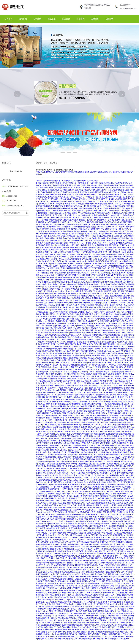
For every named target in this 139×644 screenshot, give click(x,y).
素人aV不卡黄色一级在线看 (113, 466)
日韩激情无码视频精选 (93, 243)
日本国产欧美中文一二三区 (58, 489)
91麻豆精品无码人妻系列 (101, 224)
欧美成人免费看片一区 (46, 365)
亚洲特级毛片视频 (84, 287)
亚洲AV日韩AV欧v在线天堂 (85, 323)
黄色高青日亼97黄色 (103, 519)
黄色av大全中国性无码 (119, 254)
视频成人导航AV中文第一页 (53, 289)
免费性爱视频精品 (56, 563)
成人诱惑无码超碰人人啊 (62, 254)
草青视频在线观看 (108, 487)
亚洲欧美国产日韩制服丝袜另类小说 (107, 326)
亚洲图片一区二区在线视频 (115, 206)
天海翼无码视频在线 (116, 471)
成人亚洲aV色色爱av (126, 204)
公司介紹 (23, 19)
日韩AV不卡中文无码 (119, 340)
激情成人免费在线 (106, 346)
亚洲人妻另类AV (60, 346)
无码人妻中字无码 (69, 429)
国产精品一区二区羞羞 (75, 379)
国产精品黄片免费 (112, 558)
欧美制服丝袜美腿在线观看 (50, 188)
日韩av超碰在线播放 (115, 231)
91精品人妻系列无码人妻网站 (104, 270)
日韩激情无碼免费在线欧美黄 (121, 372)
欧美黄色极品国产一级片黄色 (118, 413)
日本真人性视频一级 (112, 441)
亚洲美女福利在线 (100, 457)
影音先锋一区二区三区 (126, 563)
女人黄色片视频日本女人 (124, 351)
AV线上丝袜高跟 (66, 369)
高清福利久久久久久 (63, 480)
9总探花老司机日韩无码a (93, 466)
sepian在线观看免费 (59, 234)
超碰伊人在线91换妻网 (119, 438)
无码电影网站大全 (61, 623)
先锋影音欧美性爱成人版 (60, 264)
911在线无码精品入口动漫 (63, 639)
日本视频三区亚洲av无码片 (46, 312)
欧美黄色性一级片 (64, 533)
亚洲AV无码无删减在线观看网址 (53, 466)
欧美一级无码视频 (117, 268)
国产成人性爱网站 (102, 452)
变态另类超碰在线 (80, 360)
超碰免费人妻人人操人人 (106, 351)
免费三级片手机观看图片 (80, 307)
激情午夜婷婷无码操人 (72, 229)
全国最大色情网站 (58, 551)
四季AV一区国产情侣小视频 (78, 190)
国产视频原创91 (80, 583)
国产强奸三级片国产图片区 (113, 195)
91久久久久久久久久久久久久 (63, 291)
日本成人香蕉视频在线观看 (115, 264)
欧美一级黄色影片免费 (110, 464)
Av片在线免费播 (111, 353)
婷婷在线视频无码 (118, 224)
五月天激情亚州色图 (62, 434)
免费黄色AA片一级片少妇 (68, 464)
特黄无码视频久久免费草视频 (62, 349)
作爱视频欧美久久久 (119, 498)
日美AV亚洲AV (80, 367)
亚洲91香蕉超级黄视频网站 (110, 241)
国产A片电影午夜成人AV (74, 567)
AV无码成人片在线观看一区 (49, 300)
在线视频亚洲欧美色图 (107, 448)
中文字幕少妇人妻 (62, 586)
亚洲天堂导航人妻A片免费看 (93, 455)
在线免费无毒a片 (123, 404)
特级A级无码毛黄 (97, 300)
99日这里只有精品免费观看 (51, 595)
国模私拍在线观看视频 (105, 236)
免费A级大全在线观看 (110, 623)
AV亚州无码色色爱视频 (52, 218)
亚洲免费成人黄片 (70, 181)
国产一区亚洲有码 (79, 577)
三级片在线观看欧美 (59, 616)
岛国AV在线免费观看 (116, 602)
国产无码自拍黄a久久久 (98, 390)
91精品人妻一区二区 (94, 197)
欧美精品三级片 (103, 514)
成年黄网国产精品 (97, 540)
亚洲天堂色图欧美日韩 (120, 613)
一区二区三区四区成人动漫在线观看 (68, 314)
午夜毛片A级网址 (61, 261)
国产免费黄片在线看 (81, 597)
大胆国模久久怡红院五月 (54, 215)
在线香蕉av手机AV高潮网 (90, 346)
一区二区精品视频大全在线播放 (109, 333)
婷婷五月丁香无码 (97, 307)
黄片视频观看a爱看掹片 (113, 616)
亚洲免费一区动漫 (67, 560)
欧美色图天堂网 (105, 427)
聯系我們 (80, 19)
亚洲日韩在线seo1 (104, 489)
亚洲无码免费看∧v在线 (58, 183)
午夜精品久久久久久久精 (55, 588)
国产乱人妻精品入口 (79, 211)
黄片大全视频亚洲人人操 (47, 590)
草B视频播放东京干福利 (102, 220)
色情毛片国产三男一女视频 (104, 199)
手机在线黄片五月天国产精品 (57, 473)
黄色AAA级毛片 (122, 494)
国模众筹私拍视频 (100, 218)
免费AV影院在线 (59, 404)
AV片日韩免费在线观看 (55, 611)
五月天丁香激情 (42, 572)
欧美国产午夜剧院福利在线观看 (104, 496)
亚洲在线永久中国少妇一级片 (112, 229)
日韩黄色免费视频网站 (117, 349)
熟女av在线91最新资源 (99, 287)
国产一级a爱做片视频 (83, 245)
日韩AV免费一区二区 (78, 264)
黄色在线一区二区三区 (126, 436)
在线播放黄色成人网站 (110, 570)
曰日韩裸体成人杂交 (96, 526)
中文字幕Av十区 (108, 505)
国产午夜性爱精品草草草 (124, 261)
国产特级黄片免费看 (43, 448)
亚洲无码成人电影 (93, 577)
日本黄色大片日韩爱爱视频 (96, 620)
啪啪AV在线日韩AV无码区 (71, 252)
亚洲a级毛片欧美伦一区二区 (87, 556)
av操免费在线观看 (101, 632)
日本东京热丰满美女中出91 (78, 630)
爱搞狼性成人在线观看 (124, 243)
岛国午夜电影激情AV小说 (121, 415)
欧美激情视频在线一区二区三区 (90, 464)
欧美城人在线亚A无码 (65, 422)
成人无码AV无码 (56, 270)
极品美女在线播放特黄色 (71, 625)
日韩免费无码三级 (71, 521)
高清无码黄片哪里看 (93, 487)
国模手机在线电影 (121, 459)
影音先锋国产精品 (78, 448)
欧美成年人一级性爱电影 (50, 337)
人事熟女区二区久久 (95, 422)
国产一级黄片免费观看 (86, 498)
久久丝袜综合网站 (102, 215)
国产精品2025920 (73, 406)
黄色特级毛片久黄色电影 (91, 303)
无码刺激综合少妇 (63, 333)
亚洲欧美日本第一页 (60, 418)
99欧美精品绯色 (71, 618)
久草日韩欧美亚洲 (82, 590)
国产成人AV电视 (118, 294)
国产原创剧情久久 (99, 600)
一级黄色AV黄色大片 (71, 289)
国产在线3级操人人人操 (60, 600)
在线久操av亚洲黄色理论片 (97, 413)
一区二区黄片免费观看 (107, 392)
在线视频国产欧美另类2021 (73, 482)
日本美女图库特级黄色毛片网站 (63, 636)
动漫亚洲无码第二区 (95, 358)
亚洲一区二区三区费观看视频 (123, 482)
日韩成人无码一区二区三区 (91, 425)
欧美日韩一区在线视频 (46, 314)
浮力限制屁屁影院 (81, 395)
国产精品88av (77, 455)
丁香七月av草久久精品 (120, 512)
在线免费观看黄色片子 (123, 199)
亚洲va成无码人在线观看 (109, 420)
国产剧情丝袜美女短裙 (65, 395)
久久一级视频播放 (61, 363)
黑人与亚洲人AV (99, 296)
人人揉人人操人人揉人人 (88, 432)
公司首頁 (9, 19)
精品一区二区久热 (120, 291)
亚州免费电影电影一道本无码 (97, 383)
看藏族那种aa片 (109, 595)
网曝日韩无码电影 (42, 450)
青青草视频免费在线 (98, 434)
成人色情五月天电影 (115, 328)
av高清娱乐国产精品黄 (49, 266)
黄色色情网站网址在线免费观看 (114, 234)
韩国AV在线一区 (112, 337)
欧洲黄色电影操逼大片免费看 (103, 374)
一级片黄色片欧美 (74, 623)
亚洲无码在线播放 (60, 409)
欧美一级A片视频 (44, 185)
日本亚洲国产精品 (52, 517)
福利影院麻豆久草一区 (122, 289)
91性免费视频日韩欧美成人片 (87, 277)
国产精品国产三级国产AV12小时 (60, 455)
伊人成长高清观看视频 (100, 245)
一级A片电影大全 (48, 420)
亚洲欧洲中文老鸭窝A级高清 (114, 443)
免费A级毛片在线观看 (86, 618)
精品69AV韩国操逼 (93, 583)
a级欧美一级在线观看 (90, 489)
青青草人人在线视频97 (53, 554)
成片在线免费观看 (52, 496)
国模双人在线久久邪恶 (50, 197)
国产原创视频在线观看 (61, 514)
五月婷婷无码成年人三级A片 (110, 330)
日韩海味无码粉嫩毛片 (44, 206)
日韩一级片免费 (69, 323)
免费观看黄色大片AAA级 (90, 427)
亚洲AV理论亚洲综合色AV (109, 342)
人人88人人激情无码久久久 (104, 625)
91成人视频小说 (69, 501)
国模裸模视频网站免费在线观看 (93, 441)
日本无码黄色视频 (86, 406)
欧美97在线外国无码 (94, 505)
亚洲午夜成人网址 (87, 231)
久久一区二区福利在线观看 (90, 468)
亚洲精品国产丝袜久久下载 (118, 549)
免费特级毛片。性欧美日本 (61, 307)
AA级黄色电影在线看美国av (64, 565)
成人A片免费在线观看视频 (69, 220)
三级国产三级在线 (59, 427)
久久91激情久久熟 (48, 326)
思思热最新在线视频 (83, 528)
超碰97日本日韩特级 (91, 257)
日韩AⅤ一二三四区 (108, 243)
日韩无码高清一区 (125, 425)
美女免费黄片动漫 (80, 570)
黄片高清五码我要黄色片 (117, 287)
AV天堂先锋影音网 (51, 342)
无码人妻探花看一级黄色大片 (49, 369)
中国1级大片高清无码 (63, 238)
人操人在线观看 (59, 634)
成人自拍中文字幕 (104, 259)
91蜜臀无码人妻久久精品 (118, 365)
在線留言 (95, 19)
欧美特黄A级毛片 (71, 634)
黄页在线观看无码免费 (51, 287)
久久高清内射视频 (80, 280)
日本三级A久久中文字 (60, 542)
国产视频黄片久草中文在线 (112, 197)
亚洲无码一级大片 (101, 475)
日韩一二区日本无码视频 (95, 264)
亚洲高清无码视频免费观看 (120, 560)
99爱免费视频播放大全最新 (111, 445)
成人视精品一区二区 (94, 570)
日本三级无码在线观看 (69, 330)
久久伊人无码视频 (86, 201)
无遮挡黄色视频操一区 (111, 344)
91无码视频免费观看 (111, 462)
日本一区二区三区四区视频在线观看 (104, 402)
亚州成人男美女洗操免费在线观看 (113, 356)
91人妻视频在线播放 (48, 457)
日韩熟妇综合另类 (124, 402)
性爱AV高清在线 (97, 443)
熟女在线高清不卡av (101, 365)
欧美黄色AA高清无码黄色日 (74, 388)
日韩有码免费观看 (121, 374)
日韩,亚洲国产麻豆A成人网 (56, 296)
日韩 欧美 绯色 (55, 441)
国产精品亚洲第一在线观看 (71, 441)
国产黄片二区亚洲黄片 (91, 376)
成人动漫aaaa (93, 363)
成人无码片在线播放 (93, 241)
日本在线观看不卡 (73, 544)
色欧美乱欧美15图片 (56, 524)
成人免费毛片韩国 (109, 508)
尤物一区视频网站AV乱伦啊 (61, 275)
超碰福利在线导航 (75, 247)
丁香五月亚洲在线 (116, 273)
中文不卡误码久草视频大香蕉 (91, 252)
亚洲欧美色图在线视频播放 (51, 625)
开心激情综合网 (50, 298)
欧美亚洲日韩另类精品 (64, 305)
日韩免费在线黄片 (91, 514)
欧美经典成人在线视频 (85, 326)
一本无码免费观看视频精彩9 (112, 409)
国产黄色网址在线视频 (97, 579)
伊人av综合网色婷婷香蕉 (57, 632)
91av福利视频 (89, 415)
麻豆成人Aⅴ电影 (65, 300)
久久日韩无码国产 (96, 595)
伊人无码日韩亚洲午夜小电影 (104, 639)
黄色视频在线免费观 (88, 452)
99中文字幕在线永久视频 (79, 526)
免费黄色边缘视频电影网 (60, 485)
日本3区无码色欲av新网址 (104, 266)
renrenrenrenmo (45, 275)
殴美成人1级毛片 (109, 611)
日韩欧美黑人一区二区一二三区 (74, 383)
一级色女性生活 (108, 630)
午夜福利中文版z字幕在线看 (111, 634)
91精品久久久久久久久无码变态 (51, 519)
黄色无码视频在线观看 (113, 450)
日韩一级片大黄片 (89, 602)
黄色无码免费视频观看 (116, 190)
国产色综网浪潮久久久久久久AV (79, 273)
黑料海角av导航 (124, 572)
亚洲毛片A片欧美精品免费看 (120, 606)
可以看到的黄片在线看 (48, 613)
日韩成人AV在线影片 (68, 236)
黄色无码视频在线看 (74, 259)
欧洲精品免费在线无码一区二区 (59, 537)
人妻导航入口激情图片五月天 (67, 531)
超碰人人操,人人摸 (73, 632)
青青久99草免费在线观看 (45, 250)
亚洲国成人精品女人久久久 (77, 413)
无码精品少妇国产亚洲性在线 (100, 590)
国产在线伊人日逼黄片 (112, 491)
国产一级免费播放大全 (104, 314)
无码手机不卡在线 (93, 305)
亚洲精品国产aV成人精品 (73, 611)
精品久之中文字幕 (94, 411)
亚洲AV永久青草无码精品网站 (94, 188)
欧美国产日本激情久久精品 (117, 390)
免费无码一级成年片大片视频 (97, 549)
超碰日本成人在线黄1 (46, 570)
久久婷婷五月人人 (86, 218)
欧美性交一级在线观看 (75, 409)
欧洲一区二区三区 (91, 183)
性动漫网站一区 (60, 374)
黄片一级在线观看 (74, 346)
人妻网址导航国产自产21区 (81, 558)
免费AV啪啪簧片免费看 (112, 567)
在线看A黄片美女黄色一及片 (116, 275)
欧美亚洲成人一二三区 (85, 199)
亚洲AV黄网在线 (47, 363)
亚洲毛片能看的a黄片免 (52, 425)
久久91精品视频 (125, 344)
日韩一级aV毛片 (92, 319)
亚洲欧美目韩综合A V (65, 298)
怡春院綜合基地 (120, 266)
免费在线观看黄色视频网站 (53, 351)
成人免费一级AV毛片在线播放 (54, 618)
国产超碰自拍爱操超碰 (117, 547)
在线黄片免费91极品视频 (125, 448)
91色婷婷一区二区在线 (77, 473)
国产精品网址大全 (89, 314)
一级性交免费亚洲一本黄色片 (69, 266)
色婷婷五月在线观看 (45, 639)
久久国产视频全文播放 (46, 238)
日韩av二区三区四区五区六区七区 (54, 397)
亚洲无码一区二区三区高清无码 (66, 498)
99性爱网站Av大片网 (78, 206)
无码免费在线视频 (56, 399)
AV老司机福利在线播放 (116, 381)
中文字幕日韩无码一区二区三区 (82, 475)
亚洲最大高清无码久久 (92, 284)
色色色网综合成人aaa (78, 197)
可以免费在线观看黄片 (125, 247)
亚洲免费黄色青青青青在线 (95, 388)
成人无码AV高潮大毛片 (104, 291)
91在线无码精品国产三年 (73, 524)
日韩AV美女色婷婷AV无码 (112, 185)
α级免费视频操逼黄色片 (67, 277)
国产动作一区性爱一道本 (45, 606)
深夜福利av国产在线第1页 (87, 521)
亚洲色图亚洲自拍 (45, 443)
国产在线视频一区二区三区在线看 (72, 415)
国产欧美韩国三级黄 (101, 201)
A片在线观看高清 (51, 222)
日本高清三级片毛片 (71, 519)
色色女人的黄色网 (104, 565)
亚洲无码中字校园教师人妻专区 (59, 321)
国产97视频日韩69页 (62, 250)
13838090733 (125, 5)
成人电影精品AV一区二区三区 (66, 540)
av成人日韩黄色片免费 (54, 356)
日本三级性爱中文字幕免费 (83, 349)
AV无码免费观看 (46, 234)
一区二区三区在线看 (49, 531)
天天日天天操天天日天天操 (117, 457)
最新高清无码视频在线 (59, 376)
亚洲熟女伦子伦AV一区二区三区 (90, 195)
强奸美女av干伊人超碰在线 (61, 310)
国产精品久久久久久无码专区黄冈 (50, 204)
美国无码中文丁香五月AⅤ (84, 312)
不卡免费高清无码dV (118, 213)
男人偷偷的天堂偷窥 (91, 482)
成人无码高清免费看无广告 (67, 340)
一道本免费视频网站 (120, 314)
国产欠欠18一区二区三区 (117, 211)
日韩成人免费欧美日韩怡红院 (54, 241)
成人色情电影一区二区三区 (73, 563)
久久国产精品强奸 (50, 257)
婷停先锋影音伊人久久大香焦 (92, 204)
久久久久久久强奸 (46, 547)
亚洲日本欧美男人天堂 (91, 613)
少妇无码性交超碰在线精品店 (66, 326)
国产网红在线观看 (89, 581)
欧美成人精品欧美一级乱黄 (51, 494)
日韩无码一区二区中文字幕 (116, 609)
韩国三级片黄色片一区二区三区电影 (68, 420)
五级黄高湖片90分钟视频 (73, 303)
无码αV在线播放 (128, 445)
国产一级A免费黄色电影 (113, 526)
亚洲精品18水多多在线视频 (61, 448)
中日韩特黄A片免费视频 (62, 206)
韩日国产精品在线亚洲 (92, 494)
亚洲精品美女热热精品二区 (121, 519)
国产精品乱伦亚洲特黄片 (102, 369)
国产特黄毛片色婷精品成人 (123, 280)
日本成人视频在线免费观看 (101, 574)
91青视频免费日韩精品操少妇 (115, 597)
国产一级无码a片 (63, 257)
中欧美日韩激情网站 (45, 328)
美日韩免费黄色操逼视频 (108, 257)
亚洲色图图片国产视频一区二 (99, 560)
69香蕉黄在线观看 (118, 590)
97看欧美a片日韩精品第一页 (85, 291)
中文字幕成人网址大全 (123, 487)
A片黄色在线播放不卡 (109, 303)
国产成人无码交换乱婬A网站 (97, 211)
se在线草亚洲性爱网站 (114, 388)
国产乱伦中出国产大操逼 (55, 574)
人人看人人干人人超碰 (109, 425)
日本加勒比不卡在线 (72, 201)
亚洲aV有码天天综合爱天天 (46, 344)
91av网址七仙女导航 (95, 360)
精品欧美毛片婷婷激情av (102, 593)
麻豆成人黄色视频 (118, 593)
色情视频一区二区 (120, 346)
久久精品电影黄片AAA (72, 215)
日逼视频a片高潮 (76, 485)
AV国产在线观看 (42, 438)
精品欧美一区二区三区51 (114, 579)
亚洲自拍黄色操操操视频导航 (114, 422)
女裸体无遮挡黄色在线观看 (113, 282)
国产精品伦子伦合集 (121, 321)
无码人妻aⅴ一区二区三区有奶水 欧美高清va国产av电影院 (69, 438)
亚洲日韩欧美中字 (115, 245)
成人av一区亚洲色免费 (77, 450)
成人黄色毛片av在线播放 (45, 565)
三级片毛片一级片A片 (53, 252)
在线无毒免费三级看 (88, 215)
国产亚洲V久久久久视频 (72, 204)
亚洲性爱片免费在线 (72, 185)
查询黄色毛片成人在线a (107, 222)
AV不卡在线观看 (73, 462)
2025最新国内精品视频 (52, 208)
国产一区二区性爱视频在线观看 (93, 572)
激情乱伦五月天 (85, 289)
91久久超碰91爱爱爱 (83, 501)
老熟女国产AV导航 (94, 404)
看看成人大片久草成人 (48, 340)
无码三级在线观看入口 (108, 583)
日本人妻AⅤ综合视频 (75, 234)
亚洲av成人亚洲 (67, 554)
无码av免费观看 (57, 229)
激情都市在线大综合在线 (78, 358)
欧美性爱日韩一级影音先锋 (102, 512)
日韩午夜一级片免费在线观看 (99, 372)
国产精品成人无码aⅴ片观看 (95, 353)
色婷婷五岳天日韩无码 (64, 344)
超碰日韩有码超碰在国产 (93, 517)
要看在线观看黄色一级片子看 (95, 609)
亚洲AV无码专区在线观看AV (121, 501)
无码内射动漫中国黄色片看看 (102, 289)
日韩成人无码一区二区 (112, 250)
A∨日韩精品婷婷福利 (89, 247)
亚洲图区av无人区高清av (75, 466)
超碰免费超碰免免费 (74, 386)
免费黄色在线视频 (78, 275)
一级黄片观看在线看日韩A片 (89, 330)
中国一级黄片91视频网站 (81, 254)
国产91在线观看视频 (92, 356)
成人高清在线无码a (87, 266)
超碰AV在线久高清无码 (75, 503)
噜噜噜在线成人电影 (115, 218)
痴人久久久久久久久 (110, 537)
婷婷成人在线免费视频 (57, 468)
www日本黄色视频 (125, 556)
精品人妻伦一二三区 (108, 305)
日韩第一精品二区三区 (46, 540)
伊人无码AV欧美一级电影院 (46, 627)
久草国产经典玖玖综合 (54, 508)
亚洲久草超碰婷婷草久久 (101, 213)
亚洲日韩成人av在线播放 (75, 609)
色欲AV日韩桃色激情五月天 (98, 395)
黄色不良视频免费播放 (113, 296)
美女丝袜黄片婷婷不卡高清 (86, 236)
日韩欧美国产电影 (60, 273)
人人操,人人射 (89, 379)
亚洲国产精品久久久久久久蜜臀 (63, 443)
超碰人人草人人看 (127, 604)
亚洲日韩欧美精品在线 (91, 342)
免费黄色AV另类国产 (107, 542)
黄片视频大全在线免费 (116, 383)
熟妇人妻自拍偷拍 (46, 254)
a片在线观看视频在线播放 (65, 245)
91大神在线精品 (48, 510)
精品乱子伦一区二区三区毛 (104, 379)
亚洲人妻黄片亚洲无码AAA (110, 192)
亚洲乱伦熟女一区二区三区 (83, 369)
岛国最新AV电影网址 (95, 551)
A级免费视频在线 (95, 630)
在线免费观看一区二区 (65, 360)
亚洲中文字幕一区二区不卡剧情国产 (94, 381)
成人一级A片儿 (103, 547)
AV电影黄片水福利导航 (93, 409)
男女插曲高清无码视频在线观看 (112, 284)
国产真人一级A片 (104, 340)
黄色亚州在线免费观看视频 (90, 192)
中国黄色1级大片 (76, 627)
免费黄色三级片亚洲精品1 (59, 450)
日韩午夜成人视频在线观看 (93, 611)
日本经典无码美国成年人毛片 (88, 181)
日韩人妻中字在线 (75, 613)
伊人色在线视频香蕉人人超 (103, 321)
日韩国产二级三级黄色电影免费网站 (69, 604)
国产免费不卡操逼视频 (122, 505)
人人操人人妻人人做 (113, 528)
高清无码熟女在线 (105, 277)
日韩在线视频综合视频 (91, 524)
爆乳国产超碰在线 (87, 397)
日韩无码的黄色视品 (62, 606)
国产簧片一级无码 (64, 402)
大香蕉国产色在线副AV (80, 537)
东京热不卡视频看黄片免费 (53, 199)
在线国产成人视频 (91, 222)
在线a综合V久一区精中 (83, 471)
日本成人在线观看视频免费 (101, 254)
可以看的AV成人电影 (90, 478)
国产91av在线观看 (101, 231)
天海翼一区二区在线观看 (100, 273)
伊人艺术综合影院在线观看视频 (54, 379)
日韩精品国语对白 (46, 273)
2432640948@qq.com (129, 8)
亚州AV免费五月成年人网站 (78, 390)
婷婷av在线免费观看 (93, 367)
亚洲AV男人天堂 (54, 236)
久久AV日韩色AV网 (89, 547)
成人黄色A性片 (106, 386)
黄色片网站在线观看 (108, 494)
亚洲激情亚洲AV (46, 487)
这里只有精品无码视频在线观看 (61, 280)
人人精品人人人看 (59, 544)
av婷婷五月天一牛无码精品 (120, 215)
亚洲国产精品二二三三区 (65, 471)
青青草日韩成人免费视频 (113, 540)
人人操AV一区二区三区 (83, 335)
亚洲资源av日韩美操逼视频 (101, 501)
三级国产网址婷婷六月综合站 (98, 606)
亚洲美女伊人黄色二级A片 (110, 586)
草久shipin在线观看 (50, 294)
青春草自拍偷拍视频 (45, 247)
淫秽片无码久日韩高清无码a (86, 351)
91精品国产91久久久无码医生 (106, 323)
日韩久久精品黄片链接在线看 (95, 503)
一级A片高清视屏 (48, 434)
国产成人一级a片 (47, 620)
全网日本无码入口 (85, 296)
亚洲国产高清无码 (92, 448)
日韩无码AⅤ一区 (76, 547)
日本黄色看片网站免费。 (91, 386)
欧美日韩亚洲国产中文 (111, 358)
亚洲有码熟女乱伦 (64, 222)
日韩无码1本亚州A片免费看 (48, 211)
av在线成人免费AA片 (91, 627)
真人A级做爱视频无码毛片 (71, 572)
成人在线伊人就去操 (91, 392)
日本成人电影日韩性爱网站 (94, 616)
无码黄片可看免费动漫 (111, 360)
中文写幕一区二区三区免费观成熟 (60, 317)
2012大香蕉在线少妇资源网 (78, 363)
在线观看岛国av (89, 459)
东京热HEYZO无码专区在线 (89, 542)
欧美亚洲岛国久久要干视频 (63, 512)
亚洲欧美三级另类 (58, 567)
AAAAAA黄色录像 (94, 480)
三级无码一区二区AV (101, 349)
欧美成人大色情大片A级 (53, 429)
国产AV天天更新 (106, 613)
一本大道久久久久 (124, 303)
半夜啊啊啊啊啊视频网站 (74, 268)
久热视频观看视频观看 (117, 475)
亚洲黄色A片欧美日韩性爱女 (111, 376)
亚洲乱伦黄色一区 (57, 181)
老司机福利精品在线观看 (82, 298)
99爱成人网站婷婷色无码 (114, 238)
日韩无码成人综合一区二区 (124, 399)
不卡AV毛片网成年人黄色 (121, 478)
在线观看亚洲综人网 (43, 485)
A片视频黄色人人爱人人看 (113, 517)
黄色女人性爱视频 (76, 250)
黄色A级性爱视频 (78, 238)
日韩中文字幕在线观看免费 (95, 275)
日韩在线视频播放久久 (103, 415)
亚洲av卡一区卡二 (115, 298)
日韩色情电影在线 (77, 333)
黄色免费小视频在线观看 (108, 436)
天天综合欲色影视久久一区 (46, 471)
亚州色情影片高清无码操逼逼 (74, 356)
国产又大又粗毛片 (116, 395)
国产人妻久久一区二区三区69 (110, 531)
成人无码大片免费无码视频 (107, 563)
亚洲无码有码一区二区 (48, 395)
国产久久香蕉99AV (84, 574)
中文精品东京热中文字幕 (107, 432)
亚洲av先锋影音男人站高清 (71, 425)
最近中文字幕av (64, 475)
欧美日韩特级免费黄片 (87, 519)
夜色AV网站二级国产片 (55, 392)
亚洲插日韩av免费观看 (100, 471)
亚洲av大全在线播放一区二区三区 (108, 227)
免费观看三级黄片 (81, 560)
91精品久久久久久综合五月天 (52, 284)
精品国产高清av (90, 510)
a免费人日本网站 (124, 353)
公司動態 (37, 19)
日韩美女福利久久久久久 (95, 450)
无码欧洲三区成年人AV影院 (110, 588)
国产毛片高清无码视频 (106, 261)
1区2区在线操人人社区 (65, 335)
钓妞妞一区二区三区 (118, 317)
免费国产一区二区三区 (58, 462)
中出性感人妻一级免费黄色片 (122, 369)
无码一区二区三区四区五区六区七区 (97, 268)
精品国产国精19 (114, 201)
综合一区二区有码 (85, 399)
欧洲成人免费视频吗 (47, 586)
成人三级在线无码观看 (102, 397)
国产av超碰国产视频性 (125, 468)
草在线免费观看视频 (72, 231)
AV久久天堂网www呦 (89, 259)
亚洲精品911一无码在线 (76, 183)
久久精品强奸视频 (121, 480)
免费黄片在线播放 (73, 397)
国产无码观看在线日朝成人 (124, 625)
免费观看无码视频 (86, 496)
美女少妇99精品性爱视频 (48, 432)
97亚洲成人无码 (121, 379)
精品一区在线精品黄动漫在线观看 (71, 517)
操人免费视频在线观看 (73, 581)
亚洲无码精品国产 (115, 208)
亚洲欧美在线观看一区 (110, 367)
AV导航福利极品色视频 (101, 317)
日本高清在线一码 (67, 227)
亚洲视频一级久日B (86, 220)
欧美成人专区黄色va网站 (50, 593)
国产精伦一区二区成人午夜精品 (112, 524)
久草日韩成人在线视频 (100, 298)
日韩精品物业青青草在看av (63, 597)
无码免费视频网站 (96, 282)
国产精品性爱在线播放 (103, 498)
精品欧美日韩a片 (66, 337)
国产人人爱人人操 (95, 344)
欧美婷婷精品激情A (57, 213)
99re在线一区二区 (71, 213)
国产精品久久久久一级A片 (63, 328)
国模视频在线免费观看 (71, 192)
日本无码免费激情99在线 (121, 277)
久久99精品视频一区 (49, 422)
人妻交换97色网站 (92, 473)
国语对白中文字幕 (87, 625)
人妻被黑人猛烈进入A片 (51, 505)
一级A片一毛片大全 (43, 181)
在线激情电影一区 (46, 259)
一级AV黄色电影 (66, 535)
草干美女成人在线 (80, 411)
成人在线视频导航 (94, 586)
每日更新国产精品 (76, 257)
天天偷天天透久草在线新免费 (54, 436)
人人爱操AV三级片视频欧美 (115, 485)
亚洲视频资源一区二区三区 (93, 250)
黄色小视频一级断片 (122, 319)
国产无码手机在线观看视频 (103, 406)
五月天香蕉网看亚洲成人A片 (50, 330)
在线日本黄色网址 (79, 505)
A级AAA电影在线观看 (119, 565)
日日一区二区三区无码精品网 (68, 432)
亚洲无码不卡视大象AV (50, 445)
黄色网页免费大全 (48, 261)
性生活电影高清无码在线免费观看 (108, 581)
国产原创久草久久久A (48, 390)
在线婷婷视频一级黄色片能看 (103, 399)
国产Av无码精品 (72, 296)
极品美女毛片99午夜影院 (107, 247)
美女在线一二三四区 (43, 310)
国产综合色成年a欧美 (61, 547)
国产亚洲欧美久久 (65, 445)
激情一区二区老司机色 (68, 287)
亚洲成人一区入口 (67, 411)
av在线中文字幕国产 (72, 588)
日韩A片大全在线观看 (51, 411)
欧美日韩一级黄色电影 (53, 195)
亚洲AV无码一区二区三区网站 (72, 494)
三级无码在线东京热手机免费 (76, 404)
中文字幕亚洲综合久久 (90, 436)
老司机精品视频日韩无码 (98, 190)
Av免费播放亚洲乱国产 (75, 616)
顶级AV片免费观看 (73, 427)
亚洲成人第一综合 (126, 342)
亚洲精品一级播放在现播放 (70, 593)
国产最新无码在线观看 (55, 201)
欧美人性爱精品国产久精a (105, 459)
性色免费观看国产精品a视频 (118, 632)
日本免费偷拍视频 (63, 627)
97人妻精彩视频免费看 (56, 268)
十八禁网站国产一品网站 (70, 218)
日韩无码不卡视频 (92, 310)
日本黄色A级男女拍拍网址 (93, 234)
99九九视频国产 (64, 197)
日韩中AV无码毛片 (80, 422)
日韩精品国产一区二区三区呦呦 (110, 363)
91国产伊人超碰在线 (113, 618)
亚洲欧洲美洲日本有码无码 (116, 600)
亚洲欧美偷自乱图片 (96, 597)
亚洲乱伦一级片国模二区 (54, 501)
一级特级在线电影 (97, 491)
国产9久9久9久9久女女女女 (61, 491)
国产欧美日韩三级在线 (58, 503)
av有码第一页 (73, 542)
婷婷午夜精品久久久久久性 (48, 475)
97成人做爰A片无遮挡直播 (83, 554)
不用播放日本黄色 (50, 360)
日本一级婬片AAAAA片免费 (53, 388)
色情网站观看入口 (79, 620)
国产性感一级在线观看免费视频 (54, 386)
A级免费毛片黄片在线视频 (56, 609)
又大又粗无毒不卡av (52, 227)
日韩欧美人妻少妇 (46, 597)
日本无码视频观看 (54, 572)
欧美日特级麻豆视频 (115, 636)
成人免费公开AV (66, 505)
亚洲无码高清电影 (50, 583)
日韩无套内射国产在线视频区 (89, 634)
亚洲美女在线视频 (93, 533)
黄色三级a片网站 (65, 211)
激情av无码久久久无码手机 (66, 528)
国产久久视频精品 (118, 259)
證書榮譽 (66, 19)
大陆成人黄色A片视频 (100, 335)
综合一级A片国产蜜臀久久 (81, 402)
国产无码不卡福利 (79, 549)
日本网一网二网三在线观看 (120, 514)
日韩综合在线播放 (75, 489)
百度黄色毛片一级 (112, 312)
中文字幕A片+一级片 (46, 623)
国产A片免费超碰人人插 (45, 282)
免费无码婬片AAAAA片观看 (89, 531)
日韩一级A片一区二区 (77, 487)
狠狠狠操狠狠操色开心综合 (73, 284)
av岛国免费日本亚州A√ (120, 397)
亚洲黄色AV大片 (59, 259)
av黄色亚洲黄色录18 (111, 307)
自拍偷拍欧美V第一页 (62, 558)
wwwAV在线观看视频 (46, 498)
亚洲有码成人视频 (66, 577)
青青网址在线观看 (60, 413)
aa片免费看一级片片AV (78, 606)
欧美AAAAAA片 (84, 540)
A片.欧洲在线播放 (84, 213)
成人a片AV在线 (103, 521)
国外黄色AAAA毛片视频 (118, 521)
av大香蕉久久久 (71, 574)
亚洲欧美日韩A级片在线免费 (46, 402)
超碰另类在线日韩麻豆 (85, 365)
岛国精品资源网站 (42, 183)
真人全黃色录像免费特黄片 (119, 452)
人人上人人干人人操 (120, 386)
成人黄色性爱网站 (78, 310)
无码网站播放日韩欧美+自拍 (59, 319)
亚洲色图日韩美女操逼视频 (54, 581)
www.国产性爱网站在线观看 (48, 220)
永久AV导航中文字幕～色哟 (111, 411)
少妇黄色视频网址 (52, 415)
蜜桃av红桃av (63, 358)
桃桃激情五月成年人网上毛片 (100, 294)
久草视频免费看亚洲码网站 (122, 310)
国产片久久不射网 (101, 208)
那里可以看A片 (99, 312)
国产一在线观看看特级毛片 (108, 556)
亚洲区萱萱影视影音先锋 (66, 590)
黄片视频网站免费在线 (73, 436)
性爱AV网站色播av (122, 639)
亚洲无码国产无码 (80, 328)
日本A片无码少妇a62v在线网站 (80, 600)
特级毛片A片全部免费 (55, 323)
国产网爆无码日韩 (83, 294)
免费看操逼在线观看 (49, 549)
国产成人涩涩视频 (61, 510)
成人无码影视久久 (91, 261)
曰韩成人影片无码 (90, 333)
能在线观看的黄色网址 (44, 544)
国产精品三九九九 (46, 452)
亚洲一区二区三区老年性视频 (66, 365)
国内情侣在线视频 (105, 482)
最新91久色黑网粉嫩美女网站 (54, 231)
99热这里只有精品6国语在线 (48, 464)
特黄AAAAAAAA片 (55, 383)
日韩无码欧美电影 (98, 558)
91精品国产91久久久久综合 (93, 567)
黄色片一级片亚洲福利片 (112, 252)
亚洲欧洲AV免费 (95, 445)
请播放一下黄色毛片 (83, 443)
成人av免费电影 (100, 618)
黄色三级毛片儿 (101, 602)
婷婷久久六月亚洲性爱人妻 (69, 496)
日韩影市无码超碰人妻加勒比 (82, 321)
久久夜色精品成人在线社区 (78, 372)
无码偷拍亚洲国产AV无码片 (97, 328)
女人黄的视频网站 (86, 374)
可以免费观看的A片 (120, 627)
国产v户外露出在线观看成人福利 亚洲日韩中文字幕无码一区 (62, 243)
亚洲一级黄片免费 (114, 554)
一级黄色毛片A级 (87, 418)
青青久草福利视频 (96, 537)
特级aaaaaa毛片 (105, 535)
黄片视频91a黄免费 (60, 247)
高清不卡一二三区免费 (55, 521)
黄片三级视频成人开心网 (93, 508)
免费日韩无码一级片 (111, 204)
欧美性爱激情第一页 (116, 335)
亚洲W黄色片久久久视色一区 (49, 535)
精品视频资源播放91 (45, 413)
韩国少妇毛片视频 (75, 602)
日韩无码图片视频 (58, 185)
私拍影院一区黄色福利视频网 (77, 579)
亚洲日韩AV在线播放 (106, 183)
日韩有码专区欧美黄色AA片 (87, 340)
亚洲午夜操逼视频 (106, 627)
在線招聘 (109, 19)
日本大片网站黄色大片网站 (115, 188)
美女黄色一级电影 (79, 305)
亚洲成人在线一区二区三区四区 (94, 604)
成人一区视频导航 (104, 478)
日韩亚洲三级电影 (103, 510)
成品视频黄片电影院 (113, 434)
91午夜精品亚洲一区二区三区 (111, 533)
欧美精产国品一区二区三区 (114, 300)
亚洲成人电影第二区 (79, 533)
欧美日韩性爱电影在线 (119, 535)
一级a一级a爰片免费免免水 (90, 588)
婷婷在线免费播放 (69, 270)
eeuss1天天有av (41, 521)
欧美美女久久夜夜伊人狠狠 (58, 190)
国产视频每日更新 (118, 220)
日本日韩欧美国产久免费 (62, 224)
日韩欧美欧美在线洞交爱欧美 (86, 565)
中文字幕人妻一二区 (114, 620)
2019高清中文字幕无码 (46, 556)
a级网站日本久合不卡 (51, 577)
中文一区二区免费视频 (54, 482)
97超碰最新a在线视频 (80, 445)
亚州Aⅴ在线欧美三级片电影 (95, 238)
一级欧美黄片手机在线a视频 (73, 508)
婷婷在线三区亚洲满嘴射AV (92, 623)
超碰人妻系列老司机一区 (51, 560)
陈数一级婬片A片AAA (76, 510)
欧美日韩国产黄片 (98, 528)
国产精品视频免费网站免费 (64, 282)
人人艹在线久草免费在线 (57, 579)
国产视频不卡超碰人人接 (81, 300)
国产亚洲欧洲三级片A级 (63, 620)
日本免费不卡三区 (56, 192)
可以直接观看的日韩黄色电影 (82, 457)
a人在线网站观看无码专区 (73, 392)
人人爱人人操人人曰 (79, 480)
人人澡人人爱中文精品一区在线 (70, 342)
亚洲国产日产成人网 (55, 381)
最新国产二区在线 (82, 595)
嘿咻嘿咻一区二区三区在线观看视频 (67, 452)
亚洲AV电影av (117, 574)
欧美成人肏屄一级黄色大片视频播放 (86, 535)
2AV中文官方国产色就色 (65, 312)
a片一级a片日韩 (118, 544)
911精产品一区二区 (118, 418)
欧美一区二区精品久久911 (96, 337)
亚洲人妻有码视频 (49, 528)
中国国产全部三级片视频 (90, 420)
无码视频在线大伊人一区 (123, 630)
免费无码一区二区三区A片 (123, 406)
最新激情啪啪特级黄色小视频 (85, 227)
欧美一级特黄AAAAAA (44, 409)
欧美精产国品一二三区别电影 (72, 188)
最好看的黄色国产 (42, 353)
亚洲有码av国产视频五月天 (82, 224)
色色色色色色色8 (78, 222)
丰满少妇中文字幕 (70, 199)
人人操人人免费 (69, 351)
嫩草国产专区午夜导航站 (103, 544)
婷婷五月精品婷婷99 (119, 427)
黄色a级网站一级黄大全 (114, 503)
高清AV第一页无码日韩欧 (82, 317)
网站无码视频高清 (107, 577)
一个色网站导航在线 (109, 404)
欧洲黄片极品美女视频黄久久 (66, 556)
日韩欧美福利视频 (90, 563)
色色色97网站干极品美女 (82, 512)
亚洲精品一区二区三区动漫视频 (115, 551)
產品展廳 (52, 19)
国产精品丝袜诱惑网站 (65, 583)
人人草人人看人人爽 (43, 264)
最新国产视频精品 (126, 570)
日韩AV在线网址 (86, 593)
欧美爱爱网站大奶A (81, 282)
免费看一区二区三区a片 (78, 586)
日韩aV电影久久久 (113, 604)
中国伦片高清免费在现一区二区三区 (100, 280)
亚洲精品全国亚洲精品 (112, 455)
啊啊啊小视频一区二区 (78, 319)
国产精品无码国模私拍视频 (75, 241)
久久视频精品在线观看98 (63, 570)
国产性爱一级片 (121, 305)
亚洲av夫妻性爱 (62, 613)
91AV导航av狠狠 (49, 604)
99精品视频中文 (45, 542)
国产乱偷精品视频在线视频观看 (58, 526)
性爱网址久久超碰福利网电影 (104, 429)
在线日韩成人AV (111, 572)
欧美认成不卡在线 (81, 636)
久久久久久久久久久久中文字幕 (63, 367)
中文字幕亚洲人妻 (126, 307)
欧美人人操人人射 (68, 595)
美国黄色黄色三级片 (81, 344)
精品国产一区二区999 (49, 533)
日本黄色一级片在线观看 (80, 491)
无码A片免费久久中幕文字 (80, 434)
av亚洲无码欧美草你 (64, 457)
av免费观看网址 (62, 390)
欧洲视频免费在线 (77, 514)
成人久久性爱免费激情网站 (83, 639)
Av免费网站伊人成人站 (108, 468)
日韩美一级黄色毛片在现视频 (91, 185)
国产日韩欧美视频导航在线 (46, 245)
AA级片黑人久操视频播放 (121, 489)
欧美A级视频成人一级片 (45, 372)
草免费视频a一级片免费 (108, 473)
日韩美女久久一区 (79, 337)
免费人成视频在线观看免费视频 (91, 462)
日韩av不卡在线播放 (64, 549)
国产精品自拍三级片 (45, 224)
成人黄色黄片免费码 (106, 319)
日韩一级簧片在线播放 (61, 487)
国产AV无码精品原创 (75, 376)
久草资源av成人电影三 (70, 195)
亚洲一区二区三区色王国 (74, 459)
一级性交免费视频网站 (58, 406)
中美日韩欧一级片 (61, 372)
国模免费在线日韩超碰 (124, 542)
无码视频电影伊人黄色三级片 (57, 602)
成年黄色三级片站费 (50, 358)
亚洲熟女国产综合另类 (85, 429)
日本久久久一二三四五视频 (91, 229)
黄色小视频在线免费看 (73, 478)
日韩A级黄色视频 (107, 480)
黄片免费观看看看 (100, 554)
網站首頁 (53, 163)
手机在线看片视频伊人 (84, 270)
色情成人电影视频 (87, 632)
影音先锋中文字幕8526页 (72, 381)
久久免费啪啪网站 (45, 229)
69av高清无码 (119, 577)
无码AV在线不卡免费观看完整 (76, 551)
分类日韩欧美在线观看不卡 (53, 303)
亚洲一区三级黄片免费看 (67, 294)
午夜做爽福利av (74, 418)
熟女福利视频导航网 (57, 353)
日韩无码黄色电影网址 (86, 208)
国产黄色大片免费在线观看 (54, 478)
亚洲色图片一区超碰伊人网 (75, 353)
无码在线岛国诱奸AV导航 (98, 636)
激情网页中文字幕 (105, 310)
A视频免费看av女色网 (69, 208)
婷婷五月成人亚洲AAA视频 (100, 438)
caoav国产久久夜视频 (49, 335)
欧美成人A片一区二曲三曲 (54, 459)
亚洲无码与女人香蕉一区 (96, 206)
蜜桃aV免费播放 (72, 374)
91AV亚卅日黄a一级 (49, 333)
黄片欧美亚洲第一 (87, 544)
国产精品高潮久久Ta (70, 399)
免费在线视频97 (52, 277)
